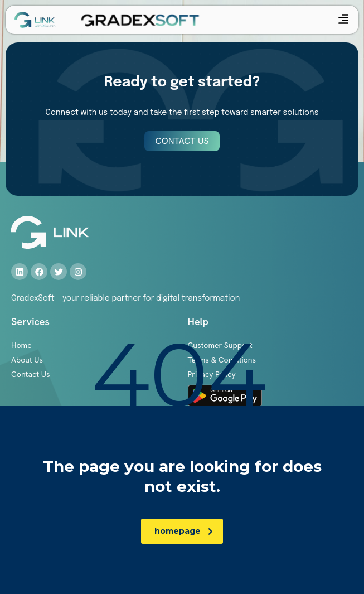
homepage (184, 531)
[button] (343, 20)
